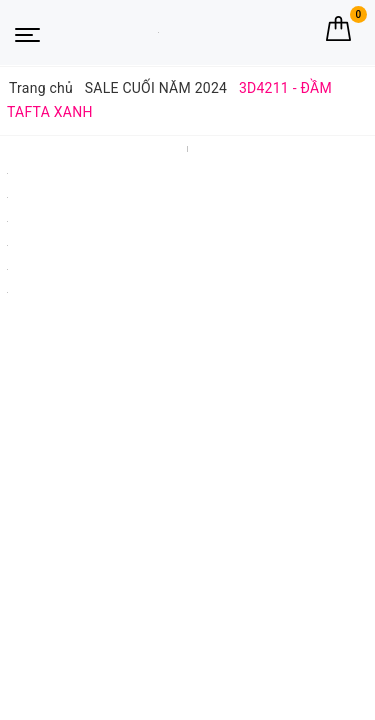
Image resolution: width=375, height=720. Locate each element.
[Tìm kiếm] (302, 28)
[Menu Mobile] (27, 33)
